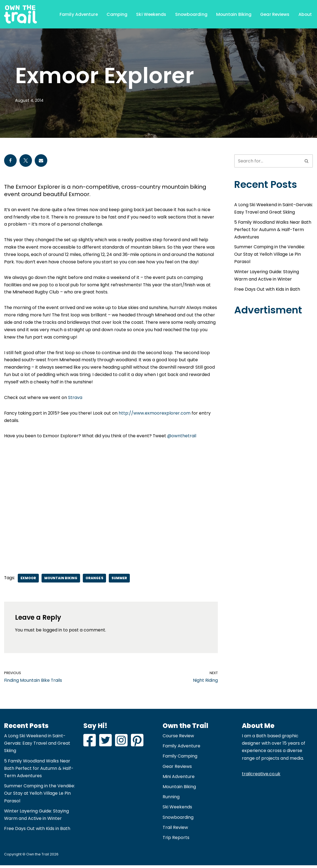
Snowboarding (190, 14)
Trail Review (175, 830)
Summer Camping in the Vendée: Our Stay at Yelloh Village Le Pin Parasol (270, 255)
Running (171, 799)
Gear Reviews (274, 14)
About (305, 14)
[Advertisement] (111, 505)
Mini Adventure (179, 779)
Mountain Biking (233, 14)
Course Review (178, 739)
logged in (52, 633)
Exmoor (29, 580)
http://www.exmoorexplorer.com (155, 415)
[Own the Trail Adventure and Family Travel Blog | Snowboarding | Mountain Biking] (20, 14)
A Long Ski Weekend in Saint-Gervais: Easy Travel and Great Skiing (37, 746)
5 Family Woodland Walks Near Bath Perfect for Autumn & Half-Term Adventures (273, 230)
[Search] (267, 161)
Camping (114, 14)
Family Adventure (76, 14)
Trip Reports (176, 840)
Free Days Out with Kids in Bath (267, 290)
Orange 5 (95, 580)
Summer (120, 580)
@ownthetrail (182, 439)
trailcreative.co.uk (261, 776)
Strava (75, 400)
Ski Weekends (149, 14)
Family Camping (180, 759)
